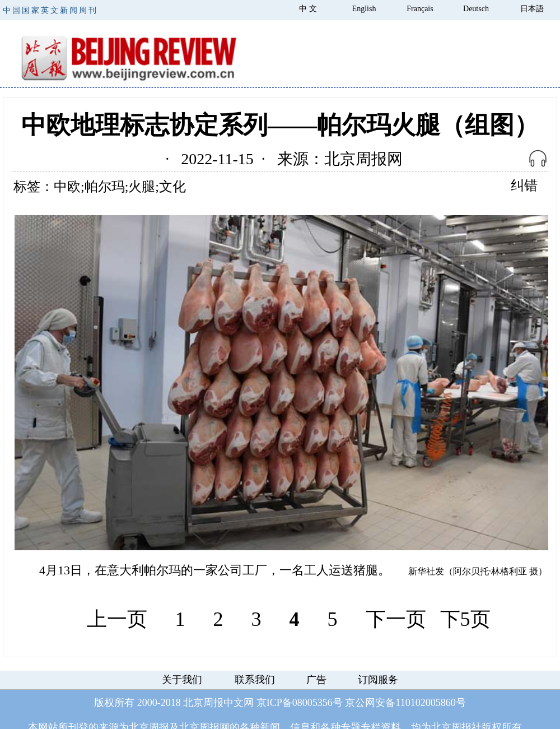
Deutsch (476, 9)
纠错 (524, 185)
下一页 (396, 619)
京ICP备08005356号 (300, 703)
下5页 (465, 619)
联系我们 (255, 680)
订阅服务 (378, 680)
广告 (316, 680)
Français (420, 9)
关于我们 (182, 680)
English (364, 9)
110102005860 (425, 703)
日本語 (532, 9)
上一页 (117, 619)
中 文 (308, 9)
